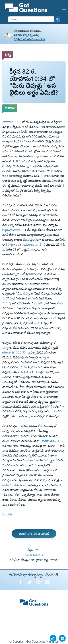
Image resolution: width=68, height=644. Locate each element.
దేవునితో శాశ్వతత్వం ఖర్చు (26, 35)
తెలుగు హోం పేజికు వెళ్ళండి (34, 534)
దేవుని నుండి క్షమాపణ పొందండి (29, 39)
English (7, 514)
